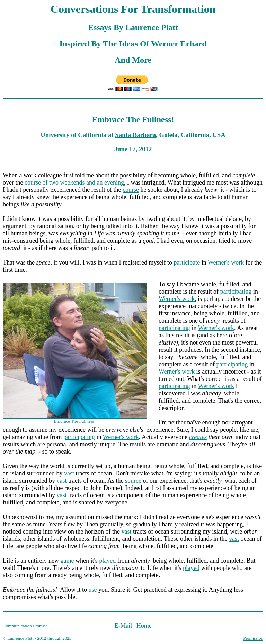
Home (144, 626)
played (107, 561)
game (67, 561)
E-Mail (123, 626)
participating (236, 292)
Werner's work (226, 262)
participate (187, 262)
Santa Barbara (135, 135)
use (92, 590)
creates (198, 437)
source (133, 481)
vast (69, 473)
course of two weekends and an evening (74, 182)
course (131, 190)
